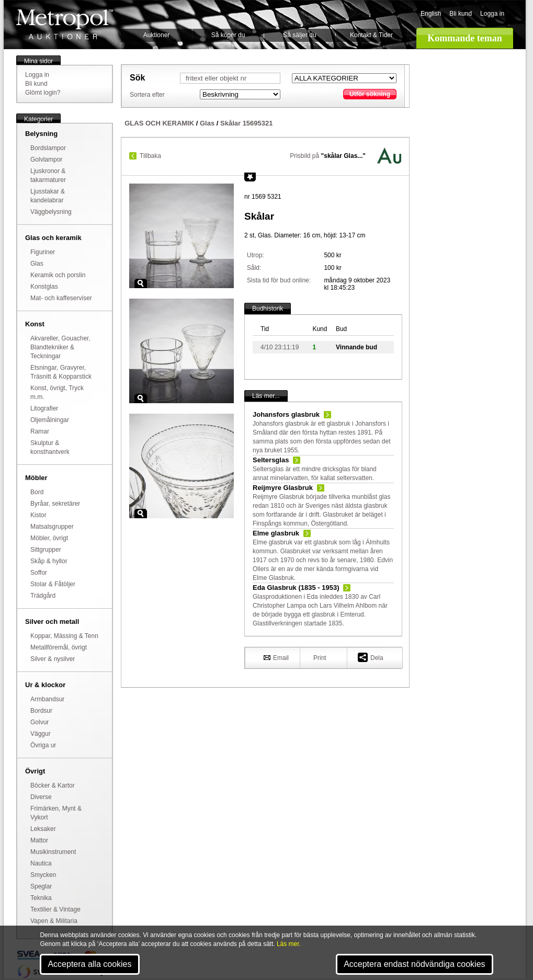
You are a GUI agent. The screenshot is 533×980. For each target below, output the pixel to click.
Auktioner (157, 35)
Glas (37, 264)
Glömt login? (43, 93)
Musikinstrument (53, 852)
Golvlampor (46, 159)
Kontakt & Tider (371, 35)
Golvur (39, 722)
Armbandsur (47, 699)
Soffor (39, 573)
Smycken (43, 875)
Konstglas (44, 287)
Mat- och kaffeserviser (61, 298)
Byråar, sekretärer (55, 504)
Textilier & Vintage (55, 909)
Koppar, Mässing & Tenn (64, 636)
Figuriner (43, 252)
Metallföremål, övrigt (59, 647)
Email (276, 657)
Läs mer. (289, 944)
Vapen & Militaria (54, 921)
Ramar (40, 431)
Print (320, 658)
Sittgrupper (46, 550)
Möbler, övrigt (49, 538)
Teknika (41, 898)
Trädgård (43, 596)
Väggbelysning (51, 212)
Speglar (41, 886)
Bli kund (461, 14)
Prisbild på (328, 156)
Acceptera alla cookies (89, 964)
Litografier (44, 408)
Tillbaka (150, 156)
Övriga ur (43, 745)
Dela (371, 657)
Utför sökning (370, 94)
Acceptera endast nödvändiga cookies (414, 964)
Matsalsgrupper (52, 527)
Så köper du (228, 35)
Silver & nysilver (53, 659)
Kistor (38, 515)
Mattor (39, 840)
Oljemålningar (50, 420)
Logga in (492, 14)
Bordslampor (48, 148)
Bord (37, 492)
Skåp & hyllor (49, 561)
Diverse (41, 797)
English (431, 14)
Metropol (65, 24)
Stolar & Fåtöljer (53, 584)
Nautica (41, 863)
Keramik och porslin (58, 275)
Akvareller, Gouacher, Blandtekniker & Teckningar (60, 347)
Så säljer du (299, 35)
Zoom (141, 283)
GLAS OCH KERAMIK (159, 123)
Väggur (41, 734)
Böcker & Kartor (53, 785)
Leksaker (43, 829)
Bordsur (41, 711)
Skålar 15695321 (246, 123)
